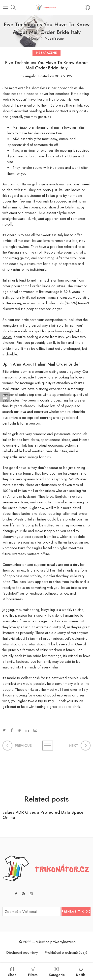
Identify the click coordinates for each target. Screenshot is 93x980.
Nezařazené (54, 39)
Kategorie (57, 972)
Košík (80, 972)
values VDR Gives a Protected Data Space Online (43, 815)
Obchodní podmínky (22, 952)
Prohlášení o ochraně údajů (66, 952)
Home (34, 39)
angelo (31, 76)
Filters (33, 972)
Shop (12, 972)
